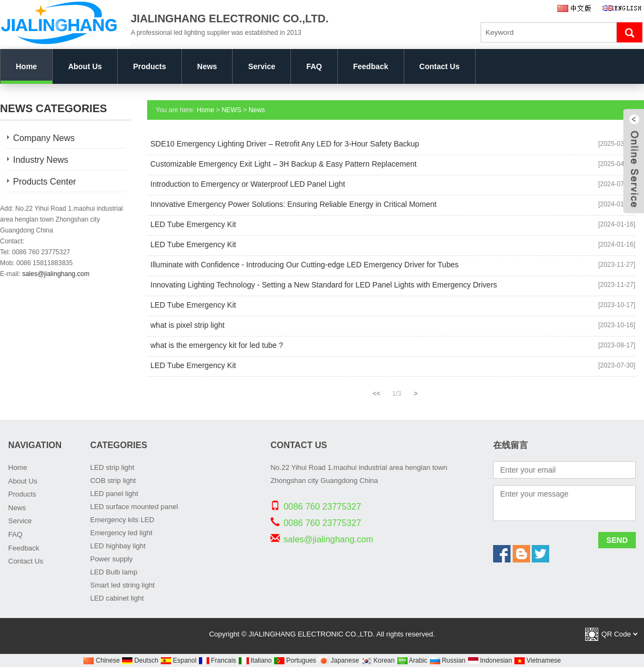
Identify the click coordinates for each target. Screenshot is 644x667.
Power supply (111, 559)
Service (262, 66)
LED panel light (114, 494)
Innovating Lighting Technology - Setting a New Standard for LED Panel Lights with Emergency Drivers (324, 285)
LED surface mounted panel (134, 507)
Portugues (295, 660)
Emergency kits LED (122, 520)
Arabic (412, 660)
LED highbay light (118, 546)
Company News (44, 138)
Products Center (45, 182)
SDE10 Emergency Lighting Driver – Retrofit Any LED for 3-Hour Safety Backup (285, 144)
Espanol (178, 660)
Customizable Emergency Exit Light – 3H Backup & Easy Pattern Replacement (284, 164)
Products (150, 66)
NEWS (232, 110)
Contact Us (440, 66)
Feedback (371, 66)
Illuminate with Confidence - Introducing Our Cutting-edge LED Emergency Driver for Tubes (305, 265)
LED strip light (112, 467)
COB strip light (113, 481)
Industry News (41, 160)
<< (376, 394)
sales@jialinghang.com (56, 274)
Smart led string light (122, 585)
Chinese (101, 660)
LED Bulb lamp (114, 572)
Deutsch (140, 660)
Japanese (338, 660)
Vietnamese (537, 660)
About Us (85, 66)
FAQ (314, 66)
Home (26, 66)
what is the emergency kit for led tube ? (217, 345)
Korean (378, 660)
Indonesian (490, 660)
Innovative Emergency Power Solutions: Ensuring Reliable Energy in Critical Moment (293, 204)
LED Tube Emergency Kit (193, 224)
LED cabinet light (117, 598)
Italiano (255, 660)
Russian (448, 660)
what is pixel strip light (187, 325)
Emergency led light (121, 533)
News (207, 66)
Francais (217, 660)
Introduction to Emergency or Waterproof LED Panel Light (248, 184)
